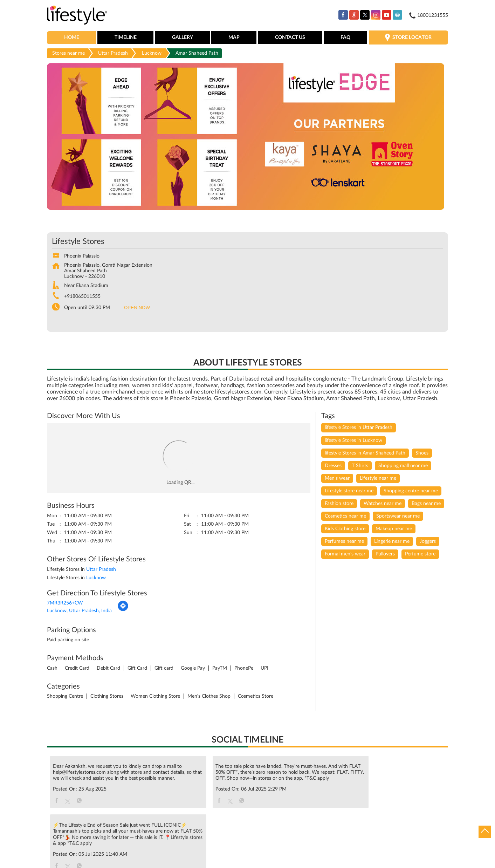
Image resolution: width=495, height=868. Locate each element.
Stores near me (68, 54)
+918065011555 (82, 297)
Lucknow (152, 54)
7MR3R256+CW (65, 604)
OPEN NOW (137, 308)
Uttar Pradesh (113, 54)
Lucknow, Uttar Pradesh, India (79, 611)
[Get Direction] (123, 611)
